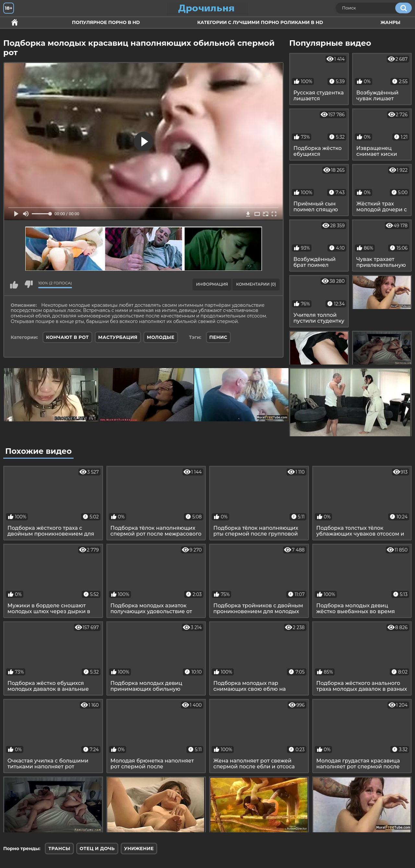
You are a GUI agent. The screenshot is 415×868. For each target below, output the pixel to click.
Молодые (161, 337)
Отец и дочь (97, 849)
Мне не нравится (29, 284)
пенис (218, 337)
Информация (212, 284)
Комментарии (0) (256, 284)
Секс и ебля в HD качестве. (15, 23)
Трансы (59, 849)
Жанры (390, 22)
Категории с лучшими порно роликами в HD (260, 22)
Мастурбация (118, 337)
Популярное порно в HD (106, 22)
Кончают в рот (67, 337)
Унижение (139, 849)
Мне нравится (14, 284)
